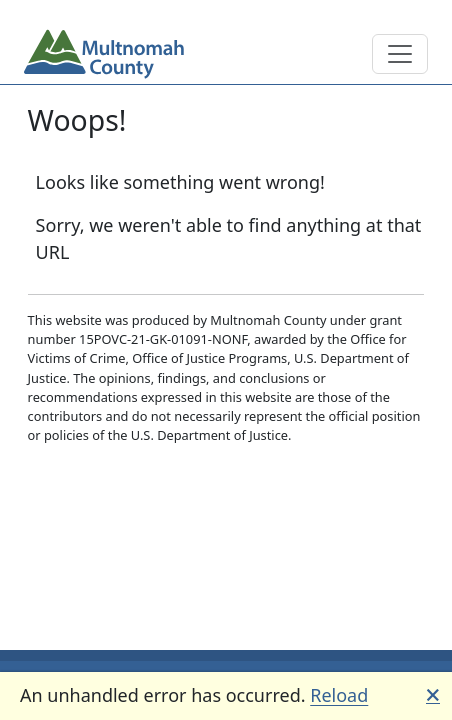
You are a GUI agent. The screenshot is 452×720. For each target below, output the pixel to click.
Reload (339, 695)
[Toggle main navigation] (400, 54)
